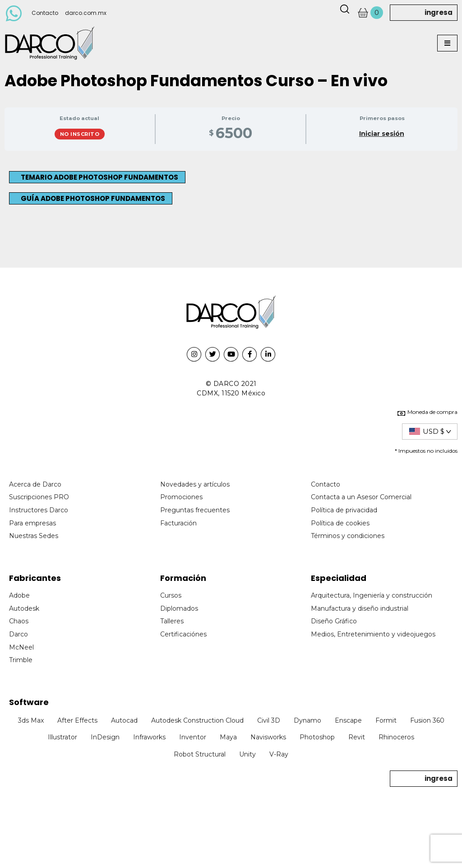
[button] (447, 43)
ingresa (439, 12)
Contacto (45, 13)
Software (29, 702)
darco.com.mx (86, 13)
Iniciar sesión (382, 134)
